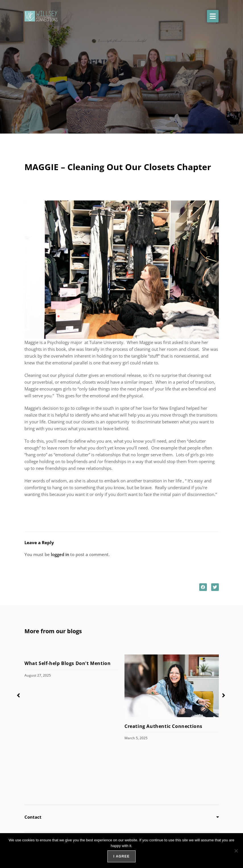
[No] (236, 851)
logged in (60, 554)
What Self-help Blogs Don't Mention (68, 663)
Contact (33, 817)
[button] (213, 16)
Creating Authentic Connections (163, 726)
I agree (121, 856)
